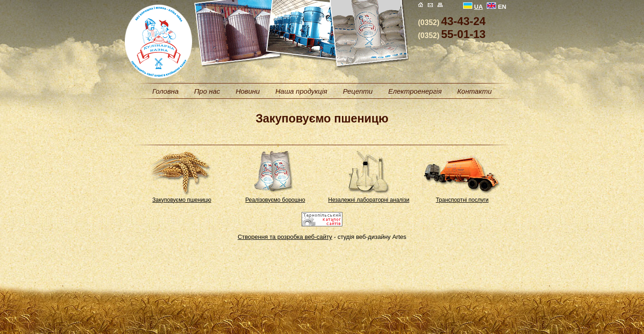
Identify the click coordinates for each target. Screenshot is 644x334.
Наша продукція (301, 91)
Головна (165, 91)
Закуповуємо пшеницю (182, 200)
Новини (248, 91)
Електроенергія (415, 91)
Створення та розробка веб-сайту (285, 237)
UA (473, 7)
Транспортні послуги (462, 200)
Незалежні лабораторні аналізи (369, 200)
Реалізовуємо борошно (275, 200)
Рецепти (358, 91)
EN (496, 7)
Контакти (475, 91)
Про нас (207, 91)
